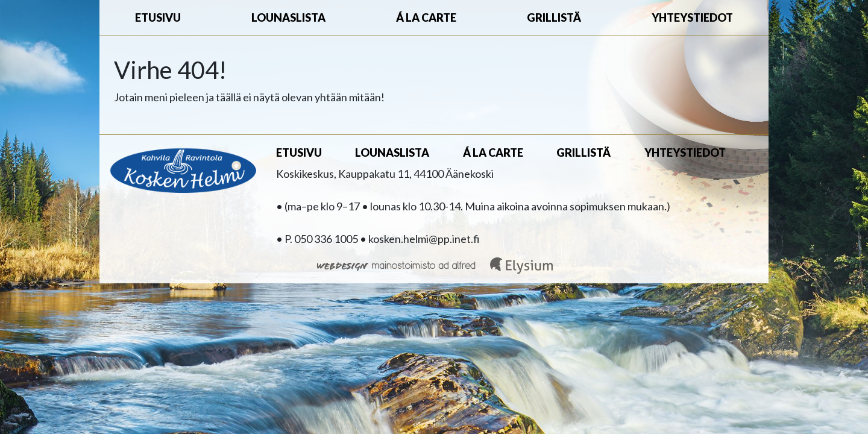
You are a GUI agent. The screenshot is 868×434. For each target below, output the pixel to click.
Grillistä (554, 17)
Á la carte (426, 17)
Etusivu (158, 17)
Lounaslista (288, 17)
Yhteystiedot (692, 17)
